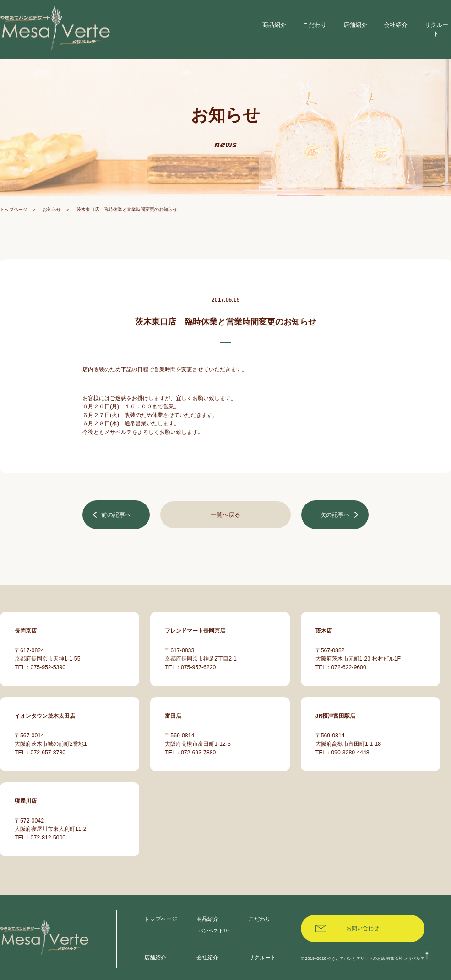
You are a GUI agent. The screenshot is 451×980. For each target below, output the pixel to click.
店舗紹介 (155, 955)
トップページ (14, 208)
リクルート (262, 955)
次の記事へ (335, 513)
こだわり (260, 917)
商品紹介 (207, 917)
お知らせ (52, 208)
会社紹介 (207, 955)
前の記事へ (116, 513)
